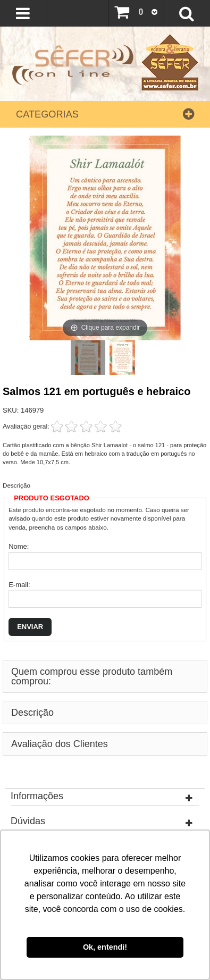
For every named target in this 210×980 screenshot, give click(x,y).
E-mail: (19, 585)
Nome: (19, 546)
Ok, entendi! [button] (105, 947)
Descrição (16, 485)
